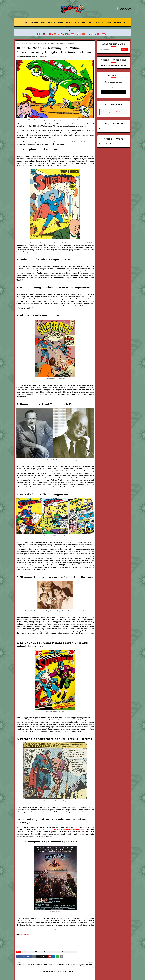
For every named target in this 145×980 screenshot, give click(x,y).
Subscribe (114, 92)
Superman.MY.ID (113, 112)
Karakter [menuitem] (50, 22)
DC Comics (37, 927)
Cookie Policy (44, 9)
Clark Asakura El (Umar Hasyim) (27, 56)
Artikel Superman (27, 927)
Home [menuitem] (24, 22)
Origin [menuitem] (41, 22)
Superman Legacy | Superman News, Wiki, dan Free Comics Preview (44, 967)
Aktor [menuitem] (68, 22)
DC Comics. (60, 971)
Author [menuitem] (60, 22)
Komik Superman (61, 927)
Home (18, 44)
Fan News (46, 927)
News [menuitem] (77, 22)
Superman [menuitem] (32, 22)
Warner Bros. (51, 971)
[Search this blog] (110, 50)
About (16, 9)
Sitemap (23, 9)
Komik (53, 927)
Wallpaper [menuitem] (101, 22)
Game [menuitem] (84, 22)
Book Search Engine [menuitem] (116, 22)
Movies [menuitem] (91, 22)
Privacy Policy (33, 9)
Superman (24, 44)
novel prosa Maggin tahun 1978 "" (47, 807)
